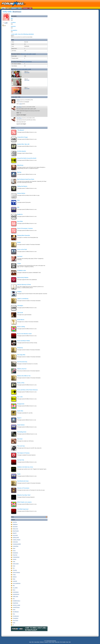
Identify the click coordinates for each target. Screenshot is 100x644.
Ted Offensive (16, 612)
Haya (14, 566)
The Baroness (16, 616)
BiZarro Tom (15, 529)
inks (14, 568)
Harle (14, 562)
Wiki (61, 642)
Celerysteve (15, 542)
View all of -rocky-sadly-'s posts (28, 54)
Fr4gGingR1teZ (16, 557)
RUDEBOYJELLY (17, 601)
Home (67, 642)
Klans (53, 642)
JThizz (14, 575)
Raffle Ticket (15, 596)
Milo (14, 586)
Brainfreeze (17, 12)
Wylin (14, 623)
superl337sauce (16, 607)
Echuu (14, 551)
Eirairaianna (15, 553)
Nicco (14, 590)
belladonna (15, 524)
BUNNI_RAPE (16, 537)
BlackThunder (16, 531)
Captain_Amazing (17, 540)
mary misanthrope (17, 583)
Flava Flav (15, 555)
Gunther (18, 100)
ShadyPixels (15, 603)
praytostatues (16, 592)
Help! (70, 642)
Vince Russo (19, 107)
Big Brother (15, 527)
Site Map (64, 642)
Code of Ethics (37, 642)
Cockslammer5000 (17, 544)
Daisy (14, 548)
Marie (14, 579)
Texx (14, 614)
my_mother (15, 588)
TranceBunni (16, 618)
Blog (33, 642)
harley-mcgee (16, 564)
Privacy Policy (57, 642)
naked (21, 104)
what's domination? (27, 62)
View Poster (27, 73)
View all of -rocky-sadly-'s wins (24, 69)
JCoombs (15, 570)
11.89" (6, 23)
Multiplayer (42, 642)
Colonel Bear (16, 546)
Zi (13, 625)
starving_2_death (16, 605)
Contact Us (46, 642)
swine (14, 610)
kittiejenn (15, 577)
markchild (15, 581)
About (30, 642)
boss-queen (15, 535)
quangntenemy (16, 594)
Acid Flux (15, 522)
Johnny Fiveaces (16, 572)
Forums (50, 642)
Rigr (14, 599)
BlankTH (15, 533)
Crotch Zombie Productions (51, 641)
